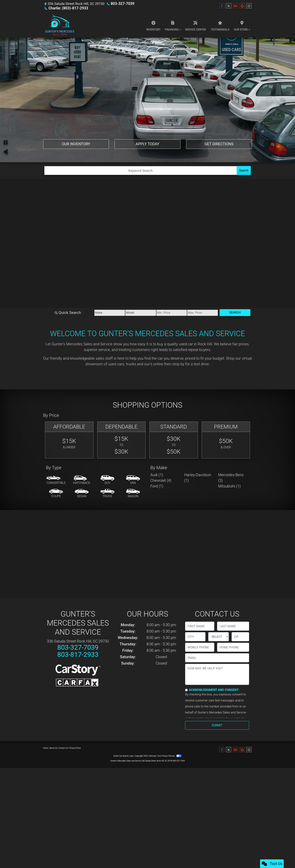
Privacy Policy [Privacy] (75, 748)
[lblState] (218, 637)
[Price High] (196, 313)
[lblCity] (195, 637)
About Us (53, 748)
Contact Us (63, 748)
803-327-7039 (122, 4)
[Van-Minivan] (133, 480)
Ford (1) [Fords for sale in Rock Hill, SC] (157, 486)
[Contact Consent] (186, 690)
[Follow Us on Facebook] (222, 6)
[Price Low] (161, 313)
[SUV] (107, 480)
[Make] (91, 313)
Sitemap (152, 756)
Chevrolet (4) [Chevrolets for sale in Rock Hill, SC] (161, 480)
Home (46, 748)
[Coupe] (56, 493)
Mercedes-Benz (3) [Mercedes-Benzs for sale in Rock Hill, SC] (231, 478)
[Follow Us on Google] (242, 6)
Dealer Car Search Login (124, 756)
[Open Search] (140, 171)
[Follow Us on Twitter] (229, 6)
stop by (178, 364)
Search (244, 170)
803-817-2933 (78, 655)
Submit (217, 725)
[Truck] (107, 493)
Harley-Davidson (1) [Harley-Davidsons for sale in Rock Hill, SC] (198, 478)
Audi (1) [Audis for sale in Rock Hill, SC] (157, 475)
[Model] (126, 313)
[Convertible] (56, 480)
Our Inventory (76, 144)
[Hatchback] (82, 480)
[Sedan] (82, 493)
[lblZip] (240, 637)
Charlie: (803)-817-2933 (67, 8)
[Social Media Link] (249, 6)
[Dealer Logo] (60, 25)
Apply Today (147, 144)
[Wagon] (133, 493)
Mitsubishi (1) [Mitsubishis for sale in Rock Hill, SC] (229, 486)
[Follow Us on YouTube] (235, 6)
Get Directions (219, 144)
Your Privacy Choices (169, 756)
